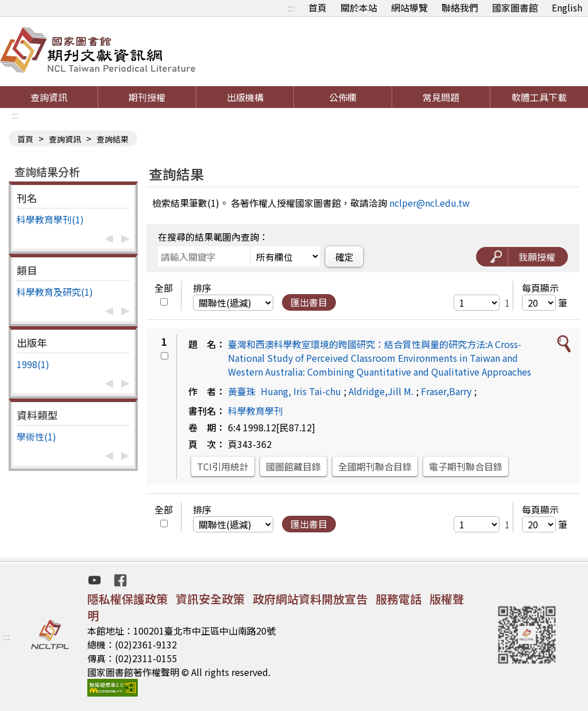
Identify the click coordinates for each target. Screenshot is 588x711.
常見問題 (441, 97)
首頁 (318, 7)
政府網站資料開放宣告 (310, 599)
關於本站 (359, 7)
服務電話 (399, 599)
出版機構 (245, 97)
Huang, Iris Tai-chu (301, 391)
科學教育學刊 (256, 411)
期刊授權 (147, 97)
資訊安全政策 (210, 599)
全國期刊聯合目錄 (375, 466)
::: (291, 7)
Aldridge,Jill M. (381, 391)
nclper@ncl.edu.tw (430, 203)
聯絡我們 (460, 7)
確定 (345, 257)
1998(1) (33, 364)
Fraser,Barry (446, 391)
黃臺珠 (242, 391)
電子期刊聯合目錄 (466, 466)
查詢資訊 (49, 97)
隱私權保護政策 (127, 599)
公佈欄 (343, 97)
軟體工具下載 (539, 97)
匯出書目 (309, 302)
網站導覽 (409, 7)
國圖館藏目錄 (293, 466)
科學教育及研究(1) (55, 292)
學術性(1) (36, 436)
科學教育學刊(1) (50, 219)
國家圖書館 (515, 7)
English (567, 7)
